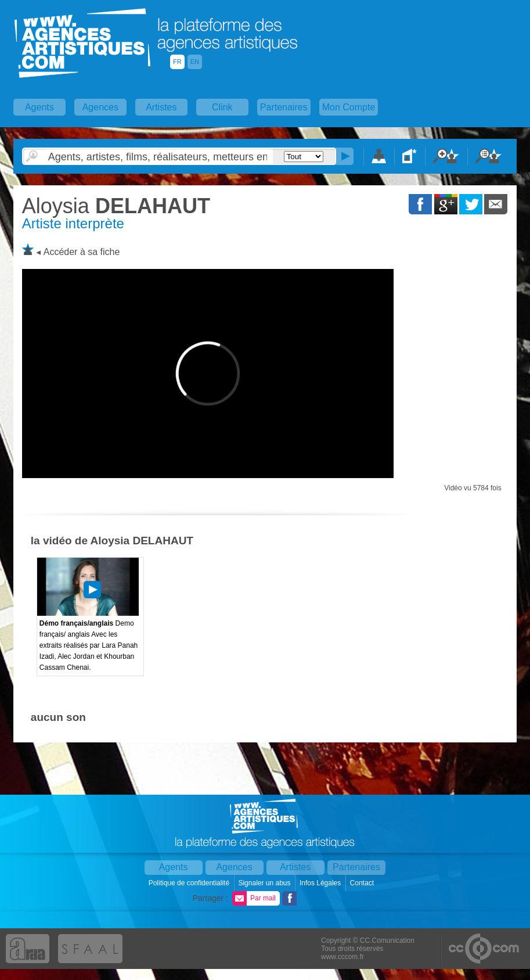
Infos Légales (321, 883)
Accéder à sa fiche (82, 252)
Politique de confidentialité (190, 883)
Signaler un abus (265, 883)
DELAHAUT (116, 206)
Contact (363, 883)
